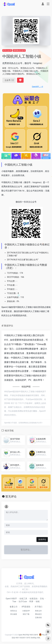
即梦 (31, 601)
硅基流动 (34, 599)
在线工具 (23, 599)
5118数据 (16, 344)
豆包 (42, 599)
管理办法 (14, 611)
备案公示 (14, 607)
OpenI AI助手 (11, 599)
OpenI (20, 635)
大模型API (26, 611)
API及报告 (26, 607)
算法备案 (14, 614)
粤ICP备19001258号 (31, 635)
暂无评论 (11, 496)
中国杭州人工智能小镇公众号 (25, 71)
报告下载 (26, 614)
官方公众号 (7, 50)
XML (39, 638)
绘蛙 (38, 601)
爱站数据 (29, 344)
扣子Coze (23, 601)
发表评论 (42, 539)
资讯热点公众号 (19, 50)
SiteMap (34, 638)
